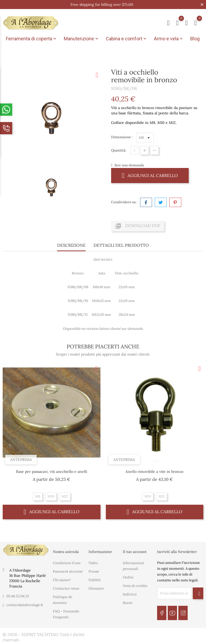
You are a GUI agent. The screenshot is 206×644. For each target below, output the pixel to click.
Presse (94, 571)
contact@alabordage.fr (25, 605)
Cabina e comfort (127, 39)
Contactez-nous (66, 588)
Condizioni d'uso (67, 563)
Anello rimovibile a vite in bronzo (154, 472)
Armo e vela (169, 39)
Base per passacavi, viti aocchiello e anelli (52, 472)
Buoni (128, 603)
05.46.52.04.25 (18, 596)
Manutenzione (82, 39)
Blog (195, 39)
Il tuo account (135, 552)
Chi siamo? (62, 580)
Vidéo (93, 563)
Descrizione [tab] (71, 245)
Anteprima (21, 460)
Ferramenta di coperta (32, 39)
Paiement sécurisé (68, 571)
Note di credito (135, 586)
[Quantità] (135, 150)
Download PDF (138, 226)
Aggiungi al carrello (150, 175)
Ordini (128, 577)
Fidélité (95, 580)
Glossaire (96, 588)
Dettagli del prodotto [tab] (121, 245)
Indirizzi (130, 594)
